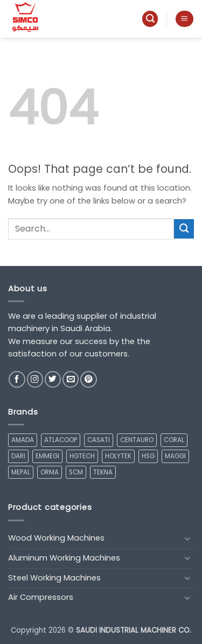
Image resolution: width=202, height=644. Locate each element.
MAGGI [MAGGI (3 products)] (175, 456)
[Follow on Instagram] (35, 379)
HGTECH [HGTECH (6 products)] (82, 456)
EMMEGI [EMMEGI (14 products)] (47, 456)
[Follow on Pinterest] (88, 379)
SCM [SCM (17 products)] (76, 472)
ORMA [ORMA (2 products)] (50, 472)
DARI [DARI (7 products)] (18, 456)
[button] (150, 19)
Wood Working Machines (56, 538)
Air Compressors (41, 597)
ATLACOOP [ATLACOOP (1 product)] (61, 440)
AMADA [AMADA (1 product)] (23, 440)
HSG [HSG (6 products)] (148, 456)
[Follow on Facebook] (17, 379)
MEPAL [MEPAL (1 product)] (21, 472)
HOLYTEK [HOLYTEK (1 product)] (118, 456)
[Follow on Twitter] (53, 379)
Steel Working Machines (54, 578)
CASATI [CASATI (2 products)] (99, 440)
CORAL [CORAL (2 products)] (174, 440)
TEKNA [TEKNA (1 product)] (103, 472)
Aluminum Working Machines (64, 558)
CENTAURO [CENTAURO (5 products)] (137, 440)
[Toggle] (187, 539)
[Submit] (184, 229)
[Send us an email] (71, 379)
